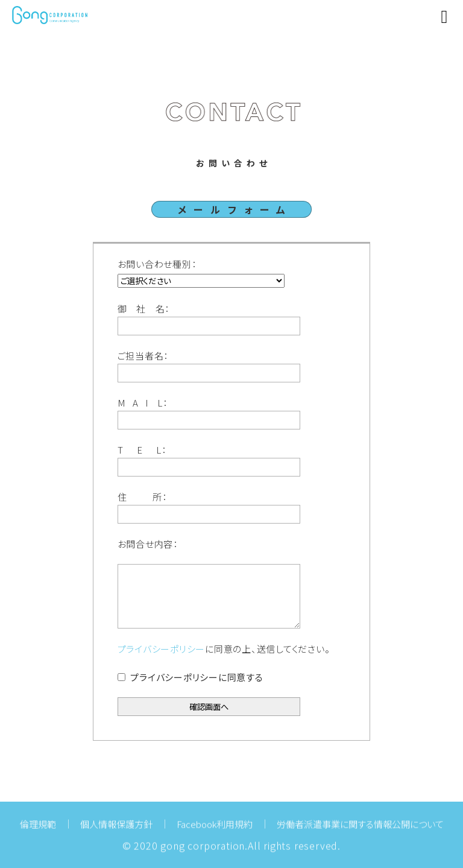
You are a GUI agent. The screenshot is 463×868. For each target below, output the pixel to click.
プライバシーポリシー (162, 649)
